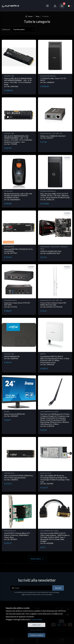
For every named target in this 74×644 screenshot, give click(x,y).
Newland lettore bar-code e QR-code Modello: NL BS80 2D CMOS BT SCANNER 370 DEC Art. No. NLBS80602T (18, 197)
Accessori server (46, 473)
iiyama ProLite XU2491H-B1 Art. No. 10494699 (15, 415)
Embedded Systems (11, 300)
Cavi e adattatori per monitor (49, 412)
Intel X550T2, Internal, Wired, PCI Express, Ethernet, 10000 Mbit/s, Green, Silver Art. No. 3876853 (17, 536)
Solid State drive (9, 247)
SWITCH (43, 354)
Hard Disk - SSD (9, 76)
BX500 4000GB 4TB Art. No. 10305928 (12, 357)
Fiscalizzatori (8, 191)
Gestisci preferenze (37, 630)
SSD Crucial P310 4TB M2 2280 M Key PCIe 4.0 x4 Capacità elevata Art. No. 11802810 (19, 478)
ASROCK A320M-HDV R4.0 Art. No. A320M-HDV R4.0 (51, 252)
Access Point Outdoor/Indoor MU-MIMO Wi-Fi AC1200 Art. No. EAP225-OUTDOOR (53, 305)
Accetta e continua (37, 635)
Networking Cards (10, 531)
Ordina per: (6, 29)
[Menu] (47, 6)
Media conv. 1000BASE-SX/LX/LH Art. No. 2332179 (53, 137)
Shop (38, 16)
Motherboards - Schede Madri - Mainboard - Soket (54, 248)
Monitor (7, 412)
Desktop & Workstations (48, 76)
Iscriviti (58, 588)
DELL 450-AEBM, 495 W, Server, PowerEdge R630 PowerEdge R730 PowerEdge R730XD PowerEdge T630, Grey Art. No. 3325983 (55, 480)
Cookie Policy (36, 619)
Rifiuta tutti (37, 625)
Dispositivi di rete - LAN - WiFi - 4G (51, 133)
